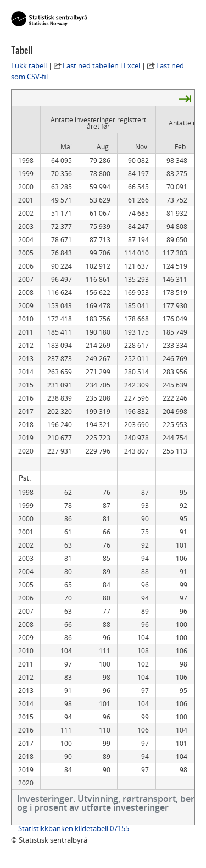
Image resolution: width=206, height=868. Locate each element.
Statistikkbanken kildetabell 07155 (74, 828)
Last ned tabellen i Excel (101, 65)
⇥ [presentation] (185, 98)
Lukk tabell (29, 65)
